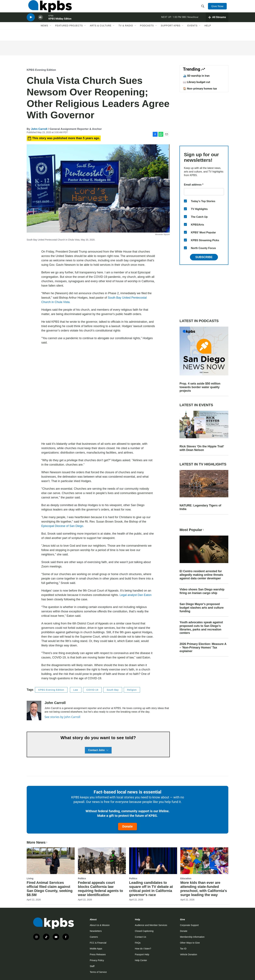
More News (37, 842)
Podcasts (147, 34)
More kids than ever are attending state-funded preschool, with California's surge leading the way (204, 889)
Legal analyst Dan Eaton (135, 595)
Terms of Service (98, 972)
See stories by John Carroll (62, 717)
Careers (94, 937)
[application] (98, 393)
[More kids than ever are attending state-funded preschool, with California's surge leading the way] (204, 861)
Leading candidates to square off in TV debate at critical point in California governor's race (151, 889)
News (44, 34)
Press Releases (98, 954)
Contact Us (140, 937)
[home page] (48, 9)
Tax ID (183, 949)
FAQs (138, 943)
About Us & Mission (100, 925)
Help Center (141, 960)
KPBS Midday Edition (60, 25)
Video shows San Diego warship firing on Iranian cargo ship (202, 591)
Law (76, 690)
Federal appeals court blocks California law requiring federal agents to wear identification (101, 889)
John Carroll (39, 129)
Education (186, 878)
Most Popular (192, 530)
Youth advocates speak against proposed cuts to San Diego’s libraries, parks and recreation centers (201, 628)
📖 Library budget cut (197, 82)
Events (192, 34)
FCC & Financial (98, 943)
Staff (92, 966)
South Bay (113, 690)
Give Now (219, 8)
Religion (132, 690)
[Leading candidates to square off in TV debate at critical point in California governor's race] (153, 861)
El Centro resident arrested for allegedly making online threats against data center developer (201, 575)
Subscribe (204, 257)
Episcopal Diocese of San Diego (62, 526)
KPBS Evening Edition (41, 70)
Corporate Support (189, 925)
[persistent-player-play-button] (31, 24)
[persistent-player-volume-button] (40, 24)
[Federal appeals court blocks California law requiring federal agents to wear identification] (102, 861)
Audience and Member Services (151, 925)
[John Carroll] (34, 711)
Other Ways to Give (190, 943)
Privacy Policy (97, 960)
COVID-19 (92, 690)
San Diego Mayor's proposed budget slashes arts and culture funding (202, 608)
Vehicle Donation (189, 954)
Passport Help (142, 954)
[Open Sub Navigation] (51, 34)
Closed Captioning (144, 931)
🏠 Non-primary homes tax (200, 89)
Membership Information (192, 937)
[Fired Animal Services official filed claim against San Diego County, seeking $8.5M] (51, 861)
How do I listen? (143, 949)
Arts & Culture (101, 34)
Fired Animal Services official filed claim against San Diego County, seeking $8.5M (50, 889)
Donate (127, 826)
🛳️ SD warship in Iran (196, 76)
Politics (82, 878)
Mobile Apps (96, 949)
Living (30, 878)
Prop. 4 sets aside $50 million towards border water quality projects (200, 387)
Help (208, 34)
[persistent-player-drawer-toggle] (217, 24)
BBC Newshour (190, 23)
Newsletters (96, 931)
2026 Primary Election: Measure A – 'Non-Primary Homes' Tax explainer (203, 648)
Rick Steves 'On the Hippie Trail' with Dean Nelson (202, 448)
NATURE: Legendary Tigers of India (200, 507)
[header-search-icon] (204, 9)
